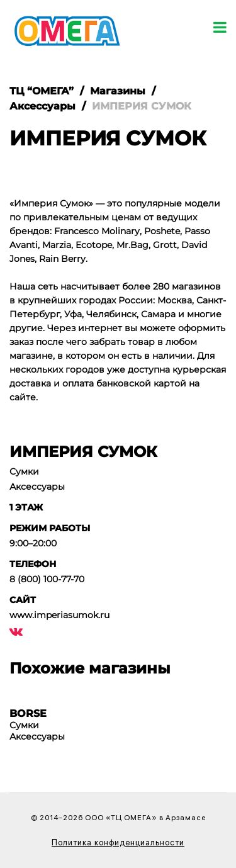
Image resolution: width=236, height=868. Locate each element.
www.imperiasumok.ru (59, 615)
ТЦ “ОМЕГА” (42, 91)
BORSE (28, 714)
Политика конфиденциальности (118, 843)
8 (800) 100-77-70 (47, 579)
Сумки (24, 471)
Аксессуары (42, 106)
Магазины (118, 91)
